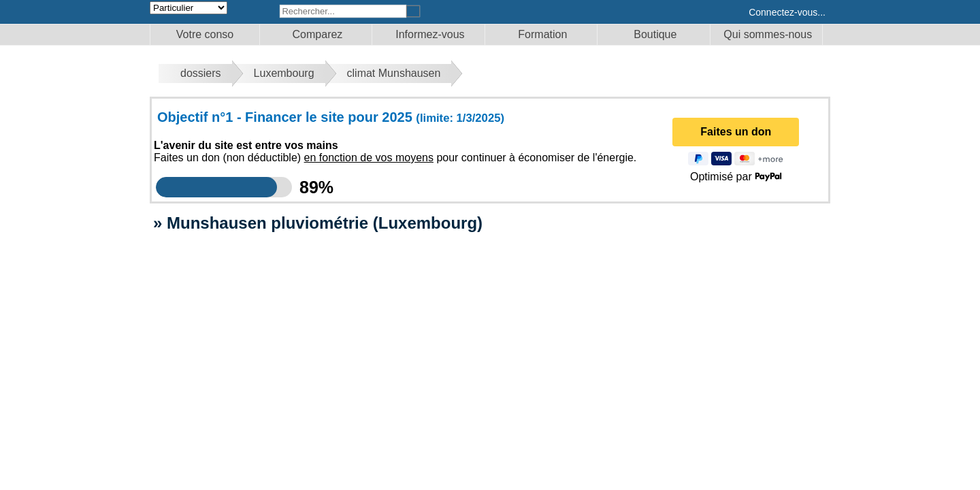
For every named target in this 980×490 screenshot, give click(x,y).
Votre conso (205, 34)
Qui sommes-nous (768, 34)
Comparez (318, 34)
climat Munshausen (394, 73)
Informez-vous (430, 34)
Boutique (655, 34)
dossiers (201, 73)
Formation (542, 34)
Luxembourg (284, 73)
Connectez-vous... (787, 12)
